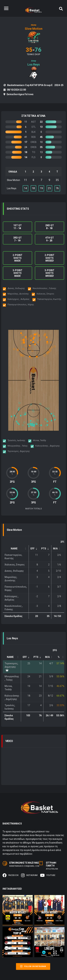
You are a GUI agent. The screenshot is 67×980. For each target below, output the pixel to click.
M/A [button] (55, 549)
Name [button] (14, 549)
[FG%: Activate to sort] (60, 657)
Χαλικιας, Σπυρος (15, 565)
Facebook (11, 875)
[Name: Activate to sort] (16, 549)
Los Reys (34, 64)
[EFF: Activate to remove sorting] (34, 549)
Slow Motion (34, 29)
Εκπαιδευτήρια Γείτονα (20, 94)
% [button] (59, 657)
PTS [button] (44, 549)
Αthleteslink (52, 869)
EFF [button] (32, 549)
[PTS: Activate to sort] (45, 549)
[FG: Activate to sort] (57, 549)
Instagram (29, 875)
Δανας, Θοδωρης (14, 571)
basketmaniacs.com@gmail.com (24, 866)
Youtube (48, 875)
